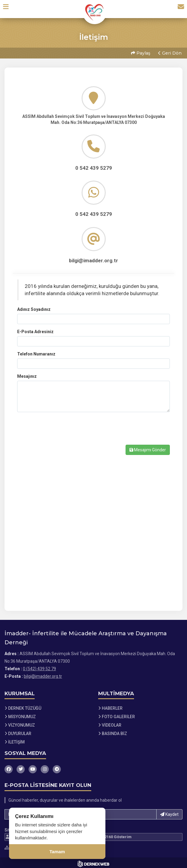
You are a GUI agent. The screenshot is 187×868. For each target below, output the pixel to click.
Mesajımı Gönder (148, 448)
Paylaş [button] (140, 52)
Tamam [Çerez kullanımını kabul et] (57, 852)
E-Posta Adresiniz (35, 330)
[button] (8, 9)
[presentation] (63, 432)
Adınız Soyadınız (34, 307)
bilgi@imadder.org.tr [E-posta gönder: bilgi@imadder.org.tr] (43, 674)
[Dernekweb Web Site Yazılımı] (93, 862)
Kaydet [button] (169, 812)
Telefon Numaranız (36, 352)
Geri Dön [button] (169, 52)
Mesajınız (27, 374)
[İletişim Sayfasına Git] (179, 9)
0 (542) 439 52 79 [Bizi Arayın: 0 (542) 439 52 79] (39, 667)
